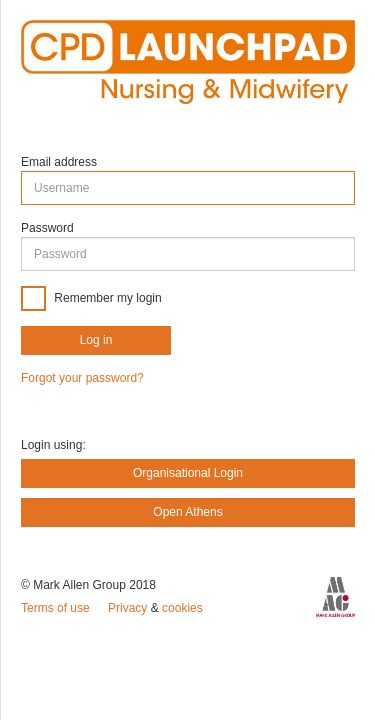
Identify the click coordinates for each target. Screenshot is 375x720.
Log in (96, 340)
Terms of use (57, 608)
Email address (59, 162)
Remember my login (106, 297)
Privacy (129, 608)
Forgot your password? (82, 378)
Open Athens (187, 512)
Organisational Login (188, 473)
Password (47, 228)
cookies (182, 608)
